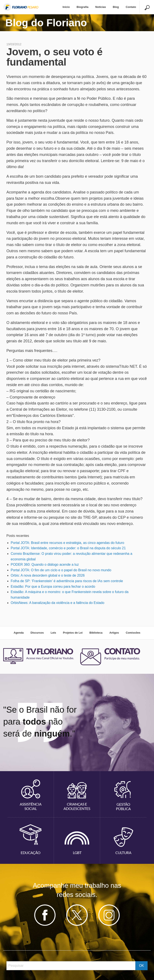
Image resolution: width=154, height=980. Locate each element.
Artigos (114, 633)
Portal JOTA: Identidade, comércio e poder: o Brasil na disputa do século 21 (68, 548)
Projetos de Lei (73, 633)
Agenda (19, 633)
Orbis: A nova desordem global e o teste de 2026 (48, 575)
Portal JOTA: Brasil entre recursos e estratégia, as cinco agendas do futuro (67, 543)
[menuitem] (66, 7)
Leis (53, 633)
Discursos (37, 633)
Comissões (133, 633)
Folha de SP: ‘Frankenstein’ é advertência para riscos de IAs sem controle (67, 581)
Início (66, 7)
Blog (116, 7)
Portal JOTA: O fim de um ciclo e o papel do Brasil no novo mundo (61, 570)
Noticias (101, 7)
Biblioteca (96, 633)
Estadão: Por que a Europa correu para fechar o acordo (53, 587)
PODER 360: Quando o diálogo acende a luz (45, 565)
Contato (131, 7)
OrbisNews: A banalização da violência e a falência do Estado (58, 603)
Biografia (82, 7)
